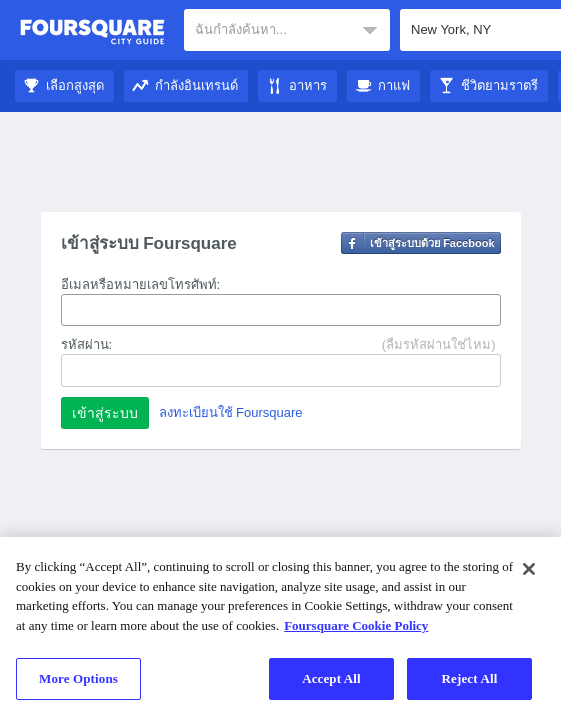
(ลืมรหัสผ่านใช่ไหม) (439, 344)
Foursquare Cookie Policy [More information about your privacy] (356, 625)
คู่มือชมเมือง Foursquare (92, 32)
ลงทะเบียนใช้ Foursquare (231, 412)
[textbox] (287, 30)
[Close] (529, 569)
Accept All (331, 678)
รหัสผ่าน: (87, 344)
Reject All (470, 678)
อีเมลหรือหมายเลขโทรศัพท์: (141, 284)
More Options (78, 678)
